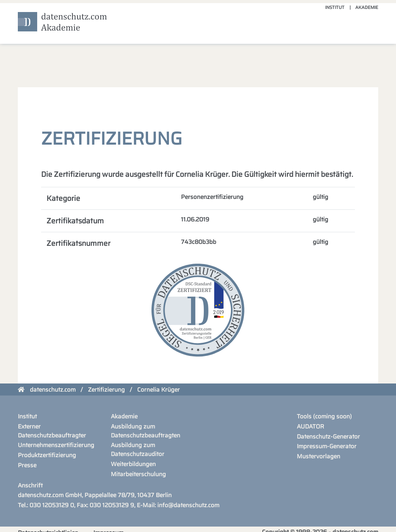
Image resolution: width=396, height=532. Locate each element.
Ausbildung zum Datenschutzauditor (138, 450)
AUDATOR (310, 427)
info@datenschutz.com (188, 505)
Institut (335, 7)
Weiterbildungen (133, 464)
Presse (27, 465)
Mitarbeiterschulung (138, 474)
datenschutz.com (53, 390)
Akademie (367, 7)
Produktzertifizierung (47, 455)
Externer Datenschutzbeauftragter (52, 431)
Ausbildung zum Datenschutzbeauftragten (145, 431)
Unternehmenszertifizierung (56, 445)
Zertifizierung (106, 390)
